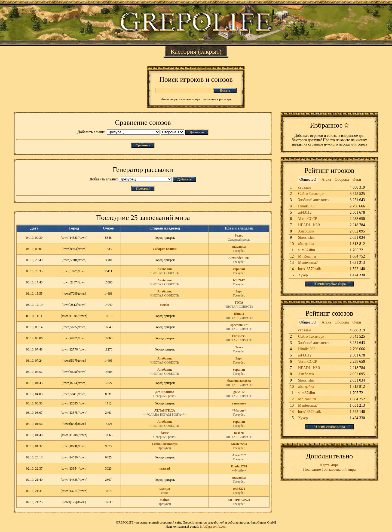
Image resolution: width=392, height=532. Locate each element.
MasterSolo (239, 444)
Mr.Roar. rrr (307, 256)
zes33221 (239, 489)
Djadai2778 (239, 466)
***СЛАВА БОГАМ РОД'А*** (165, 415)
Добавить (197, 132)
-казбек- (239, 433)
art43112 (305, 212)
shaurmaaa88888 (239, 381)
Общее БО (308, 179)
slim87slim (307, 250)
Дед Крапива (165, 392)
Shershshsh (307, 238)
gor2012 (239, 392)
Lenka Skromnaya (165, 444)
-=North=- (239, 470)
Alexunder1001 (239, 258)
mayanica (239, 247)
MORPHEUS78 (239, 500)
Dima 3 (239, 314)
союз (165, 493)
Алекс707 (239, 455)
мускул (165, 489)
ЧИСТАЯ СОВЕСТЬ (165, 273)
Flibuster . (239, 336)
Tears (239, 347)
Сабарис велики (165, 249)
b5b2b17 (239, 280)
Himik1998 (307, 206)
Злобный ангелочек (314, 200)
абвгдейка (306, 244)
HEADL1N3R (309, 225)
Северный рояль (239, 240)
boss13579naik (310, 269)
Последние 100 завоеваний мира (330, 469)
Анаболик (165, 269)
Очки (357, 179)
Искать (225, 90)
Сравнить (143, 145)
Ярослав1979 (239, 325)
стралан (239, 269)
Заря (239, 291)
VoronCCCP (308, 219)
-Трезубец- (165, 448)
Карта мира (329, 465)
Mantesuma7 (308, 263)
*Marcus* (239, 410)
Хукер (303, 275)
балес (239, 235)
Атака (326, 179)
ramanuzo (239, 403)
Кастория (183, 52)
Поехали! (143, 189)
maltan (165, 500)
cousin (165, 305)
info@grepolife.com (213, 527)
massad (165, 468)
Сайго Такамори (311, 194)
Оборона (342, 179)
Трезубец (239, 251)
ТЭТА (239, 303)
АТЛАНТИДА (165, 410)
